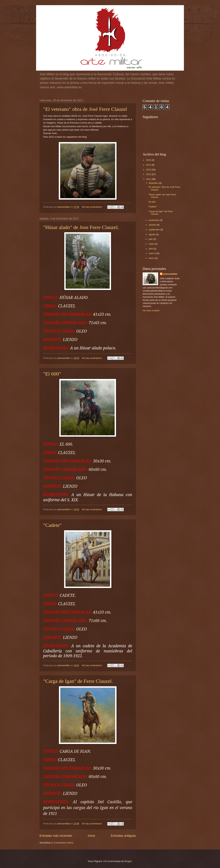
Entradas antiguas (123, 836)
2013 (149, 170)
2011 (149, 179)
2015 (149, 160)
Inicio (91, 836)
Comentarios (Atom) (64, 843)
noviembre (154, 220)
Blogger (128, 861)
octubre (153, 225)
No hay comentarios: (92, 207)
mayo (152, 244)
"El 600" (52, 374)
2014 (149, 165)
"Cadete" (52, 525)
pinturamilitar (170, 274)
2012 (149, 174)
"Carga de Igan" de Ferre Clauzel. (78, 681)
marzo (152, 253)
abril (151, 249)
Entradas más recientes (56, 836)
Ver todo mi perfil (151, 310)
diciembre (154, 183)
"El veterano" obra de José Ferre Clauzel (85, 109)
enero (152, 258)
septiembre (154, 230)
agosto (152, 234)
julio (151, 239)
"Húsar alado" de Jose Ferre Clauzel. (81, 227)
